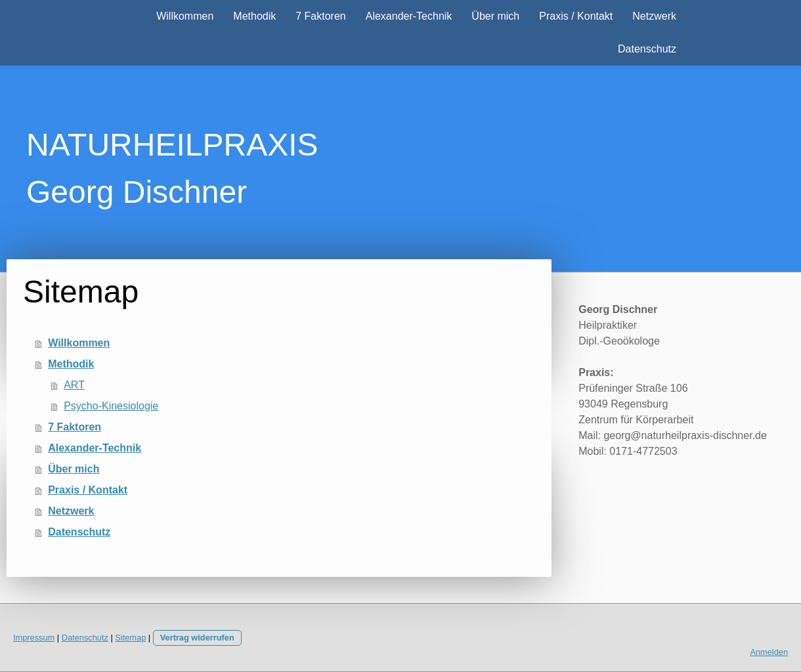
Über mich (495, 16)
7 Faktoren (320, 16)
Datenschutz (647, 49)
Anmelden (769, 652)
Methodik (254, 16)
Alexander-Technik (409, 16)
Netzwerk (654, 16)
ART (74, 385)
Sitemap (130, 638)
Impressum (34, 638)
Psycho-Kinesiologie (111, 406)
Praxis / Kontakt (576, 16)
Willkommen (185, 16)
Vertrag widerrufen (197, 638)
